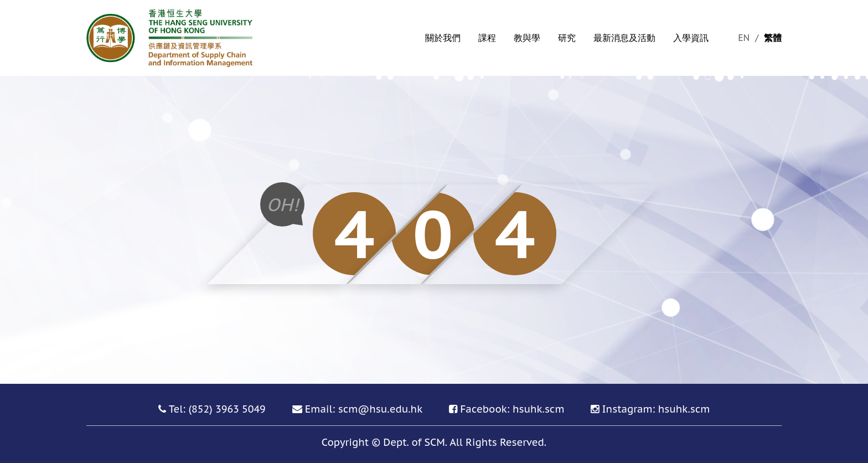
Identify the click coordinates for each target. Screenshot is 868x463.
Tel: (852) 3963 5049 (217, 409)
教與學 (527, 38)
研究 (567, 38)
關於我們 (443, 38)
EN (745, 38)
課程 (487, 38)
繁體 (773, 38)
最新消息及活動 (624, 38)
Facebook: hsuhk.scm (512, 409)
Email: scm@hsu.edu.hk (364, 409)
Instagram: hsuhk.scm (656, 409)
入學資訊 (691, 38)
